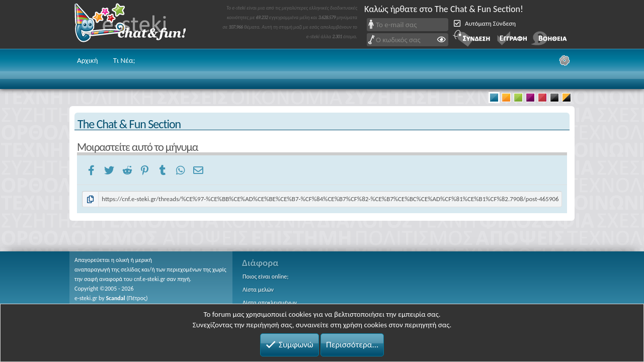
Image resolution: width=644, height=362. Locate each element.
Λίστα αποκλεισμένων (270, 303)
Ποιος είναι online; (265, 277)
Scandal (115, 298)
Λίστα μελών (258, 290)
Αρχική (88, 60)
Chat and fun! (137, 24)
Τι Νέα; (124, 60)
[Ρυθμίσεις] (565, 60)
